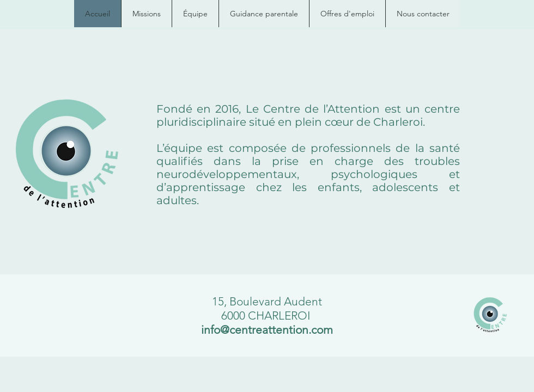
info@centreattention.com (267, 330)
